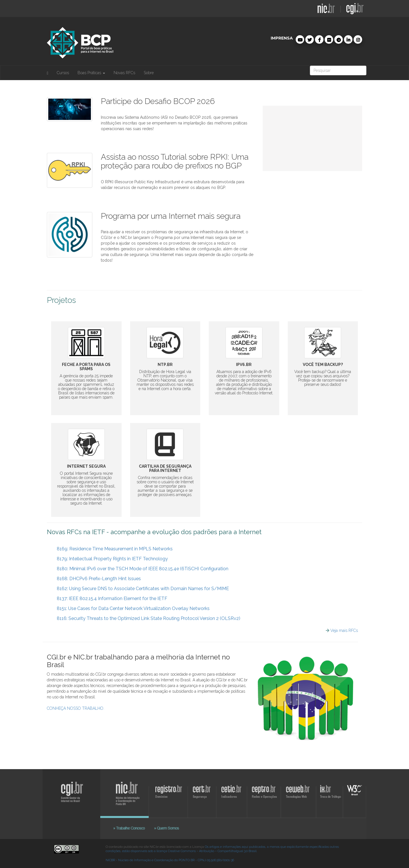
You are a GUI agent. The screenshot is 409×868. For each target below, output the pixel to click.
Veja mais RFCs (344, 630)
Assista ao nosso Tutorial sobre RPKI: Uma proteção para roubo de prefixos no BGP (175, 161)
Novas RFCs (124, 73)
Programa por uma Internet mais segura (171, 216)
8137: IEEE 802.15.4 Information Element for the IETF (109, 599)
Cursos (63, 73)
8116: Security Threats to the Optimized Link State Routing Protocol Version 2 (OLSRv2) (146, 618)
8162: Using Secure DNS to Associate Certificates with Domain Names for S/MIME (140, 589)
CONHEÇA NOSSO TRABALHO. (76, 708)
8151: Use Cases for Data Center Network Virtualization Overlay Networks (130, 608)
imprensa (282, 38)
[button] (300, 39)
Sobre (149, 73)
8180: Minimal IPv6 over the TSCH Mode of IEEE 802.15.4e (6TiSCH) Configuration (140, 569)
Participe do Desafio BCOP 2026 (158, 101)
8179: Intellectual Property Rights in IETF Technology (109, 559)
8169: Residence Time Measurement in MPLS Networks (112, 549)
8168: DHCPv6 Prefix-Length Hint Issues (96, 579)
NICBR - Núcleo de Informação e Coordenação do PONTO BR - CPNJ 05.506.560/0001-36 (170, 860)
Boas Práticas (91, 73)
